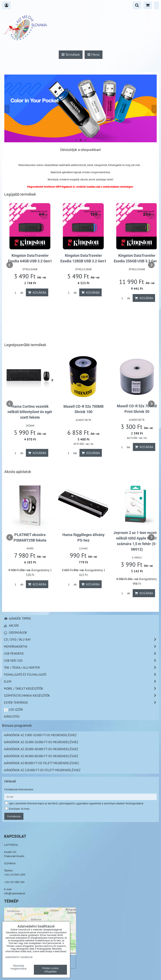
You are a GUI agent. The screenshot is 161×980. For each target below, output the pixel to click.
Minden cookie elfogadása (50, 970)
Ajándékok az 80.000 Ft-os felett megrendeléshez (41, 763)
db (18, 298)
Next (151, 265)
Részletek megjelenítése (19, 967)
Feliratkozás (14, 816)
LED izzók (13, 709)
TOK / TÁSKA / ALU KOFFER (81, 668)
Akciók (11, 625)
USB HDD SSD (81, 661)
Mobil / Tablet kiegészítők (81, 689)
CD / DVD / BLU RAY (81, 640)
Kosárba (37, 298)
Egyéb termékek (81, 703)
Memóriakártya (81, 647)
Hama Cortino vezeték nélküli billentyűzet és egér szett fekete (137, 412)
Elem (81, 682)
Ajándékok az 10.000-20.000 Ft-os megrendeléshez (41, 742)
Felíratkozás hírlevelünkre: (19, 789)
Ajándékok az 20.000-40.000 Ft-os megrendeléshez (41, 749)
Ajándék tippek (17, 618)
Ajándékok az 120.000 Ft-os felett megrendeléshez (42, 770)
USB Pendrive (81, 654)
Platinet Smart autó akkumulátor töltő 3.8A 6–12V (30, 261)
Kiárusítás (12, 716)
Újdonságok (16, 632)
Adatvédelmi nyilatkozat (19, 957)
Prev (10, 265)
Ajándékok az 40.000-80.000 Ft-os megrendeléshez (41, 756)
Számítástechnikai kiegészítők (81, 696)
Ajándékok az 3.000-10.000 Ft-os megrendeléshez (40, 735)
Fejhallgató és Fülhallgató (81, 675)
